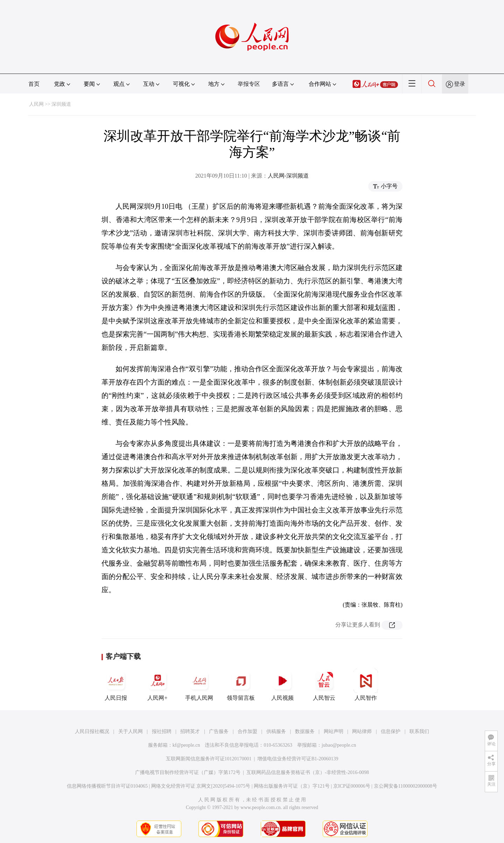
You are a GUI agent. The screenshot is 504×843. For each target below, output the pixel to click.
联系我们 (419, 731)
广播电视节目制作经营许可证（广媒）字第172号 (188, 772)
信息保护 (391, 731)
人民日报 (116, 685)
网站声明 (334, 731)
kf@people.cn (186, 745)
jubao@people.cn (339, 745)
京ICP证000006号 (352, 786)
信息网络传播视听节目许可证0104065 (107, 786)
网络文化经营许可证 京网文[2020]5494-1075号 (201, 786)
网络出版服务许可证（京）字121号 (292, 786)
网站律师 (362, 731)
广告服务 (219, 731)
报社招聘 (162, 731)
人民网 (36, 104)
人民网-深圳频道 (288, 176)
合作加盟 (247, 731)
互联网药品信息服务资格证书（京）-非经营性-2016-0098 (308, 772)
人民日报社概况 (92, 731)
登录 (460, 84)
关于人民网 (131, 731)
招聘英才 (190, 731)
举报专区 (249, 84)
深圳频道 (61, 104)
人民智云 (324, 685)
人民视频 (282, 685)
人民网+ (157, 685)
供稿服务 (276, 731)
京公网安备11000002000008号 (405, 786)
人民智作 (366, 685)
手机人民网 (199, 685)
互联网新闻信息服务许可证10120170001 (209, 759)
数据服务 (305, 731)
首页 (34, 84)
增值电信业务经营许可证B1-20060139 (298, 759)
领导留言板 (241, 685)
